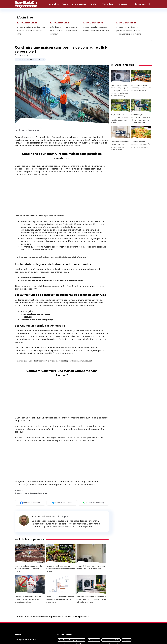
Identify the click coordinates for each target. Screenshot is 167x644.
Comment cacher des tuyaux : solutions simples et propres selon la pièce (120, 145)
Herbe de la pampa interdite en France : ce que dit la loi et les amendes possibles (28, 599)
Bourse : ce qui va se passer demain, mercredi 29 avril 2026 (97, 29)
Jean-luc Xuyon (60, 516)
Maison (20, 491)
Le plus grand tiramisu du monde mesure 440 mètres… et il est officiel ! (31, 31)
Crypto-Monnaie (79, 4)
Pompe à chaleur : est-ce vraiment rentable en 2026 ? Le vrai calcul (91, 567)
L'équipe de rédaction (25, 640)
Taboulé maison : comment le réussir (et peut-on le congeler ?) (141, 144)
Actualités (54, 4)
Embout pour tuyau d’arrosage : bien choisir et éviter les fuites (141, 88)
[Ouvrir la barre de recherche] (150, 4)
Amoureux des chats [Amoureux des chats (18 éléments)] (111, 640)
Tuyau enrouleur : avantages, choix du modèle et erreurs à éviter (119, 119)
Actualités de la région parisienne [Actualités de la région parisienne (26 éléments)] (71, 640)
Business (126, 4)
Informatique (139, 4)
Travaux (44, 493)
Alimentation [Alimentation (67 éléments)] (94, 640)
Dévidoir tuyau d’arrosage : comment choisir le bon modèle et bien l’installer (141, 119)
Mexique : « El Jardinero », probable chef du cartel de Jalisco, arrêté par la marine (129, 31)
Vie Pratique (110, 4)
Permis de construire (32, 493)
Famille (95, 4)
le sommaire (29, 130)
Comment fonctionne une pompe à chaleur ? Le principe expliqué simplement (60, 599)
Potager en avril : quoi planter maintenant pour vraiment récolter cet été (60, 569)
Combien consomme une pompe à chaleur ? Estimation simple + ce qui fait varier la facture (91, 599)
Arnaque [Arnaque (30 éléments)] (127, 640)
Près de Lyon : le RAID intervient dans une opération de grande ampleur (64, 31)
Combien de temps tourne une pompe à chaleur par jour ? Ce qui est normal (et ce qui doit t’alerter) (120, 90)
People (65, 4)
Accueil (18, 617)
